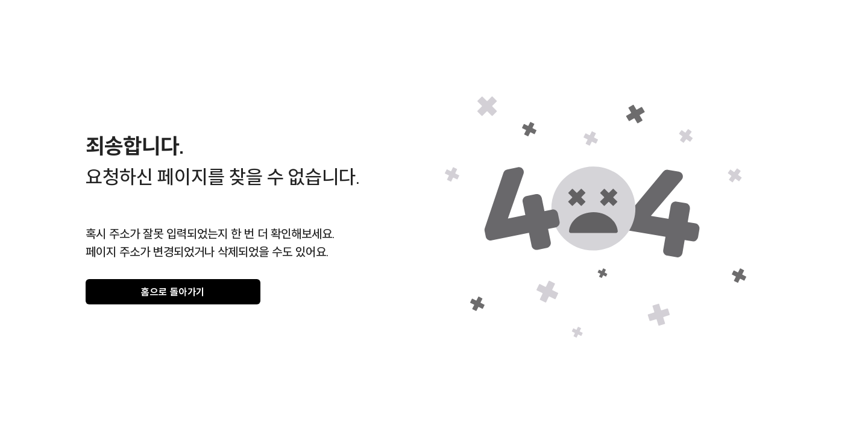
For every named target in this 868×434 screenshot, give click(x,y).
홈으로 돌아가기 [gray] (173, 292)
